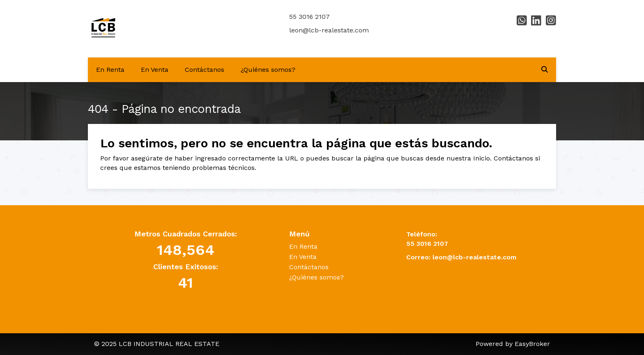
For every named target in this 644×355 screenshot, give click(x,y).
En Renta (110, 70)
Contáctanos (205, 70)
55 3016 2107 (309, 17)
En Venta (155, 70)
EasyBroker (532, 344)
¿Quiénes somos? (268, 70)
